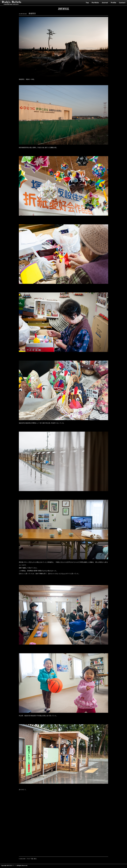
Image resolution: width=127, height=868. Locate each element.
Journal (105, 3)
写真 (32, 859)
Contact (122, 3)
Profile (113, 3)
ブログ (28, 859)
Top (87, 3)
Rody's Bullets (12, 2)
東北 (35, 859)
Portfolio (95, 3)
